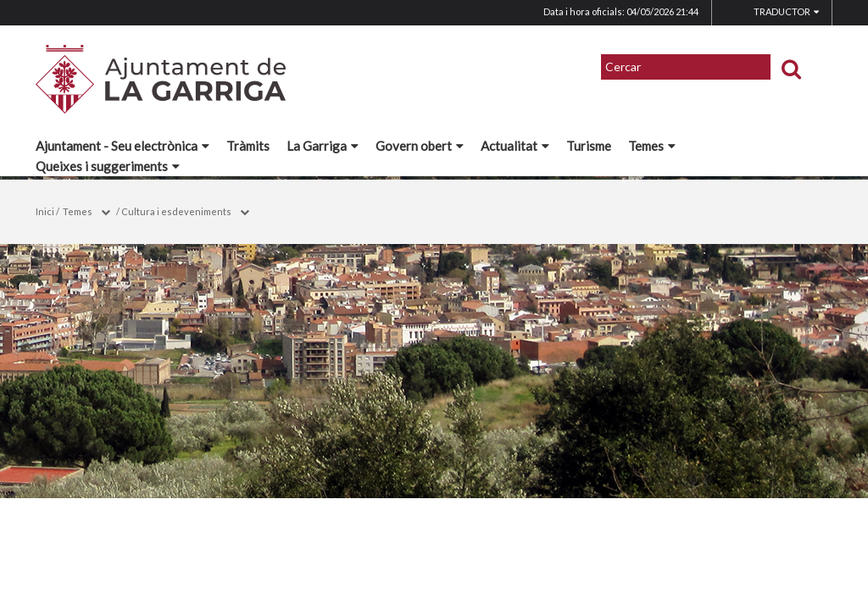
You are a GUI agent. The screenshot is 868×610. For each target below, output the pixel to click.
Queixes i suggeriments (108, 166)
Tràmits (248, 146)
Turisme (589, 146)
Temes (652, 146)
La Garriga (323, 146)
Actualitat (515, 146)
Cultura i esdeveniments (176, 211)
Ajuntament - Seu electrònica (122, 146)
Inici (45, 211)
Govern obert (420, 146)
